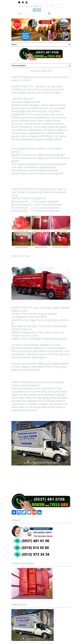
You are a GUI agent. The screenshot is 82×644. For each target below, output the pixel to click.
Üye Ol (21, 6)
